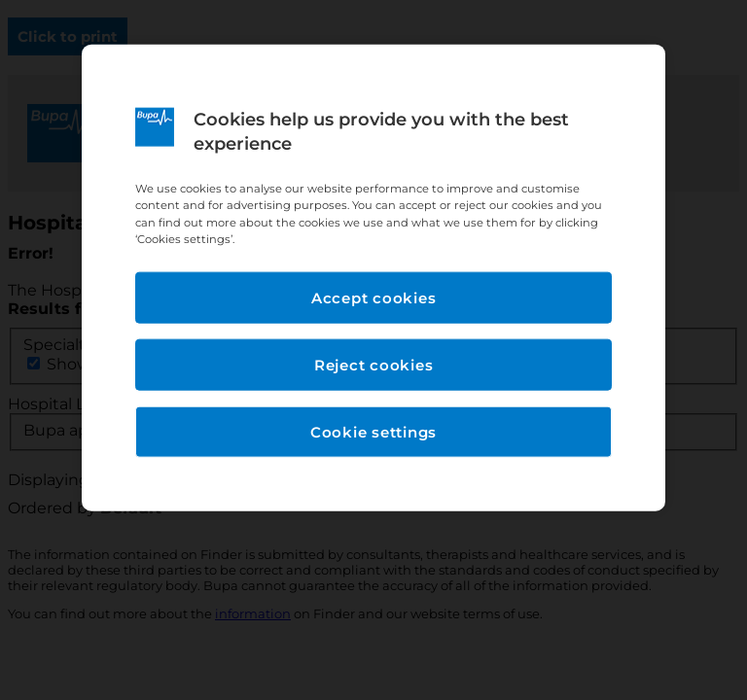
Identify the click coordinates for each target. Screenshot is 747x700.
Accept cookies (374, 297)
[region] (373, 278)
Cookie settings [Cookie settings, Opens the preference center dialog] (373, 431)
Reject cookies (374, 364)
